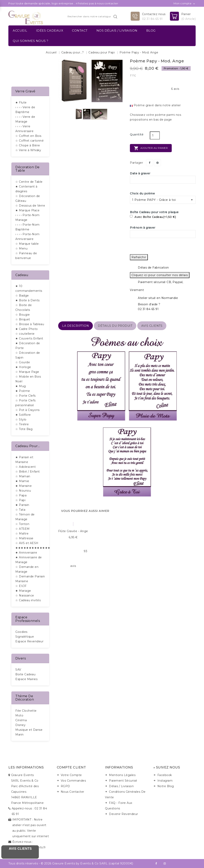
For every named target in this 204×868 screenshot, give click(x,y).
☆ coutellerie (25, 334)
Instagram (165, 781)
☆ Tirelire (22, 424)
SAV (18, 670)
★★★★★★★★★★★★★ (33, 548)
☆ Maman (23, 476)
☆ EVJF (21, 586)
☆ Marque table (27, 244)
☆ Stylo (21, 420)
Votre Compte (71, 775)
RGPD (65, 786)
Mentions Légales (122, 775)
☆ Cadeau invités (28, 600)
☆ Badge (22, 296)
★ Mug (21, 386)
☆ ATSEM (23, 529)
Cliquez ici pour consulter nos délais (160, 275)
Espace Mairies (26, 679)
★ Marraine (24, 486)
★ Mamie (22, 481)
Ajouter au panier (151, 148)
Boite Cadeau (25, 674)
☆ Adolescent (25, 467)
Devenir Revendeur (124, 814)
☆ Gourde (23, 362)
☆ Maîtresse (24, 538)
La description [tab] (76, 326)
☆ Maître (22, 534)
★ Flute (21, 102)
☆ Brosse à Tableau (30, 324)
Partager (150, 163)
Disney (20, 725)
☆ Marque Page (27, 372)
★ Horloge (23, 367)
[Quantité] (155, 135)
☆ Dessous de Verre (30, 206)
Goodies (21, 632)
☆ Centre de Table (29, 182)
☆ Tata (20, 510)
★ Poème (23, 391)
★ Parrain (22, 505)
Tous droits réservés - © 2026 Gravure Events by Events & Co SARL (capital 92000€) (71, 863)
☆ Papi (20, 500)
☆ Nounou (23, 491)
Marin (20, 735)
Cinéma (21, 720)
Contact (80, 30)
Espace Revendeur (29, 641)
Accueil (20, 30)
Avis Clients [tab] (152, 326)
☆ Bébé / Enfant (28, 472)
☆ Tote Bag (24, 429)
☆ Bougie (23, 315)
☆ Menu (21, 248)
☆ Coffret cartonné (29, 141)
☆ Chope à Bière (28, 145)
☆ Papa (21, 495)
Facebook (165, 775)
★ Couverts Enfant (29, 338)
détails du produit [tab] (115, 326)
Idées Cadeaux (50, 30)
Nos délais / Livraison (117, 30)
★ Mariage (23, 591)
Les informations (26, 767)
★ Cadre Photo (27, 329)
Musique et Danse (29, 730)
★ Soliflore (23, 415)
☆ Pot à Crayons (27, 410)
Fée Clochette (26, 711)
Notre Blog (166, 786)
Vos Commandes (73, 781)
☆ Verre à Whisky (28, 150)
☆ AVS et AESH (27, 543)
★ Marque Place (27, 210)
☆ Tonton (22, 524)
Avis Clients (20, 849)
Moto (19, 715)
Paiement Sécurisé (123, 781)
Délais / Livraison (121, 786)
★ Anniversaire (26, 553)
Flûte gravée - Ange (73, 531)
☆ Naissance (25, 595)
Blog (151, 30)
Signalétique (25, 637)
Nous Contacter (73, 792)
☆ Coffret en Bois (28, 136)
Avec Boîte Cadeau (153, 217)
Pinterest (157, 163)
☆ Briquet (23, 319)
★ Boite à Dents (27, 300)
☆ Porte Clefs (25, 396)
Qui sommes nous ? (31, 41)
